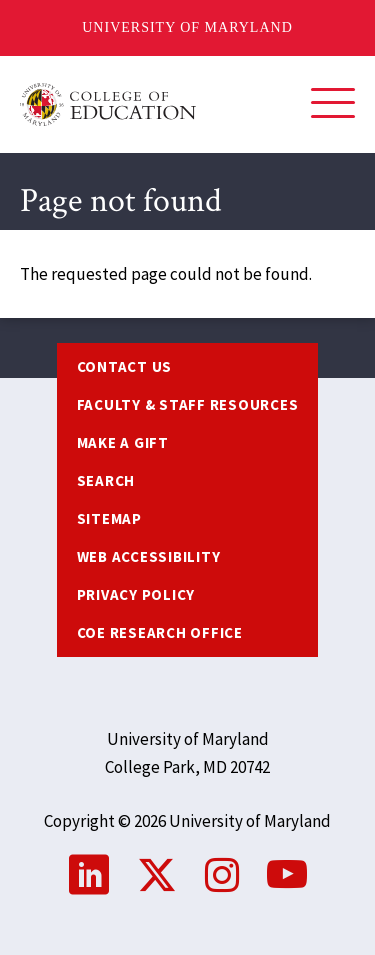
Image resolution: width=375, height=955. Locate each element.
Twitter (157, 875)
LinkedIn (89, 875)
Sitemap (109, 518)
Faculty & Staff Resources (188, 404)
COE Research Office (160, 632)
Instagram (222, 875)
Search (106, 480)
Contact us (125, 366)
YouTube (287, 875)
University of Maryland (187, 27)
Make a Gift (123, 442)
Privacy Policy (136, 594)
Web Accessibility (149, 556)
